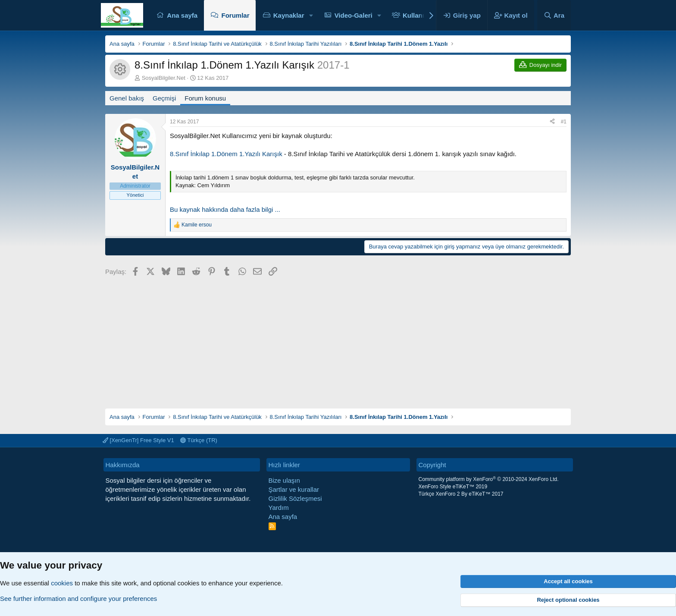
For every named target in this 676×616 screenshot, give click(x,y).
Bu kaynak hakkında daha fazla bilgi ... (225, 209)
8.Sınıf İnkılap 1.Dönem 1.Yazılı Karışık (226, 154)
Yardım (279, 508)
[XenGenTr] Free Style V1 (138, 440)
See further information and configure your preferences (78, 599)
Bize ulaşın (284, 480)
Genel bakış (127, 98)
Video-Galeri (354, 15)
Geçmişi (164, 98)
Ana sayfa (182, 15)
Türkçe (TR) (199, 440)
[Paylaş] (552, 122)
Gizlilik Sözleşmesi (295, 498)
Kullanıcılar (420, 15)
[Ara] (554, 15)
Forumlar (235, 15)
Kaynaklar (289, 15)
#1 (564, 122)
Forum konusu (205, 98)
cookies (62, 583)
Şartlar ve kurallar (294, 489)
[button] (311, 15)
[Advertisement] (338, 339)
